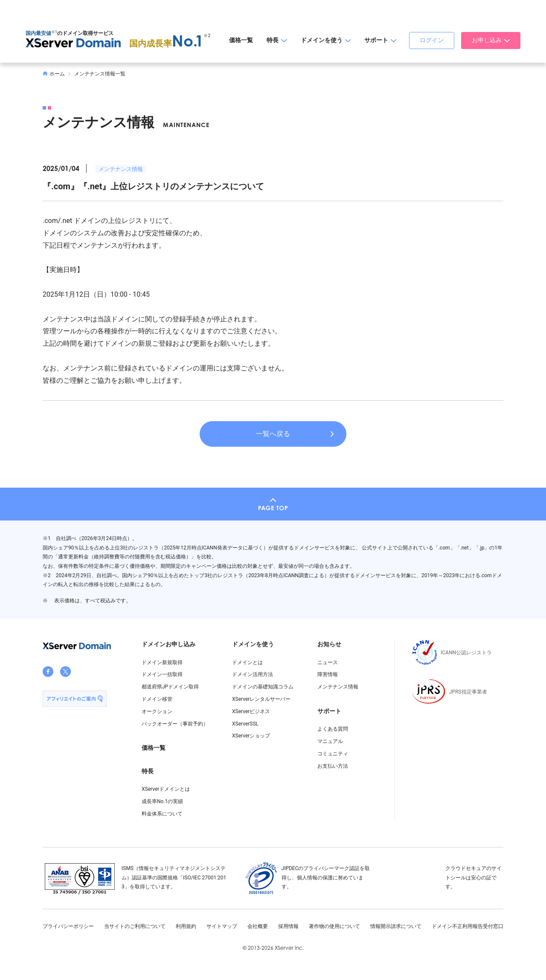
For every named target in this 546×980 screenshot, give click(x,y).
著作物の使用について (334, 926)
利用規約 (186, 926)
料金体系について (162, 814)
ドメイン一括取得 (162, 674)
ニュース (328, 662)
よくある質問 (333, 729)
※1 (54, 32)
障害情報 (328, 674)
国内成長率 (167, 43)
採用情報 (288, 926)
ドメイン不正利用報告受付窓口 (468, 926)
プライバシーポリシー (68, 926)
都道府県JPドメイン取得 (170, 687)
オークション (157, 711)
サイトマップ (222, 926)
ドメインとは (247, 662)
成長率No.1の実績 (162, 801)
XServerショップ (251, 736)
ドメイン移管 (157, 699)
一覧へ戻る (273, 434)
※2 (207, 36)
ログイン (432, 40)
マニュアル (330, 741)
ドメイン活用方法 (253, 674)
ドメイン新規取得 (162, 662)
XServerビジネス (251, 711)
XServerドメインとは (166, 789)
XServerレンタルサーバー (261, 699)
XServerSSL (245, 724)
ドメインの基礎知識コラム (263, 687)
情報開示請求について (396, 926)
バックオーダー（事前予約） (175, 724)
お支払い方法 (333, 766)
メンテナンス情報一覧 (100, 74)
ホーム (54, 74)
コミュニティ (333, 754)
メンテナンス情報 (121, 169)
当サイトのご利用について (135, 926)
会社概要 (258, 926)
